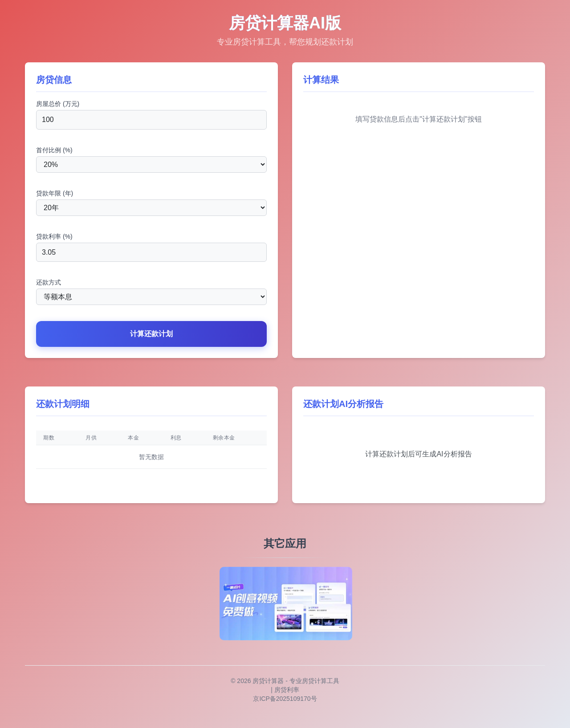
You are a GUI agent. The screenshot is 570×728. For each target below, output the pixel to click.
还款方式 (49, 282)
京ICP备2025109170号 (285, 699)
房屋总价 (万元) (58, 104)
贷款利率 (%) (54, 236)
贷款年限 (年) (55, 193)
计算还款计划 (151, 334)
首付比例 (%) (54, 150)
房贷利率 (287, 690)
